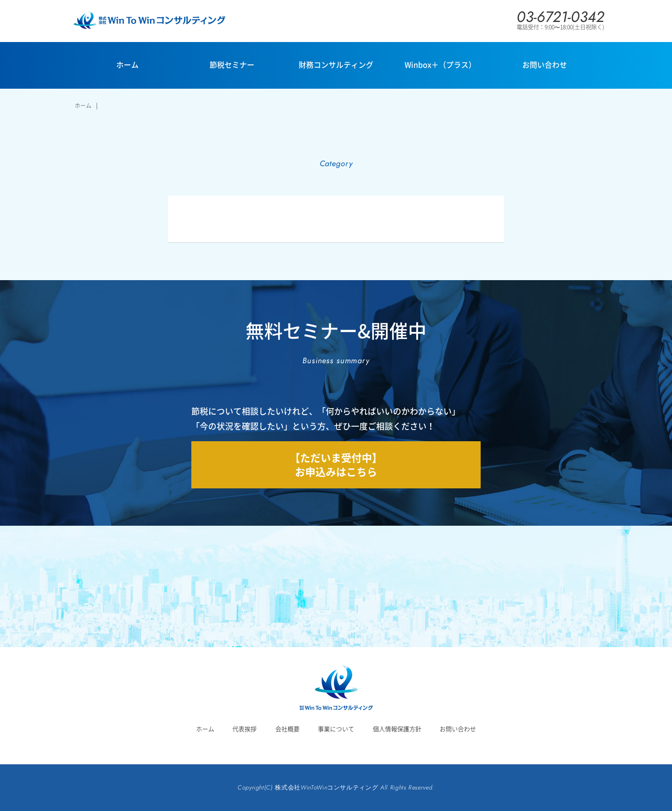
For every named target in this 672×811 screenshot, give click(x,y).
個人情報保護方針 (397, 729)
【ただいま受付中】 (336, 465)
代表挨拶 (245, 729)
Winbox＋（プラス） (440, 64)
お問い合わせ (545, 64)
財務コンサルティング (336, 64)
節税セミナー (232, 64)
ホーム (127, 64)
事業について (336, 729)
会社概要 (287, 729)
